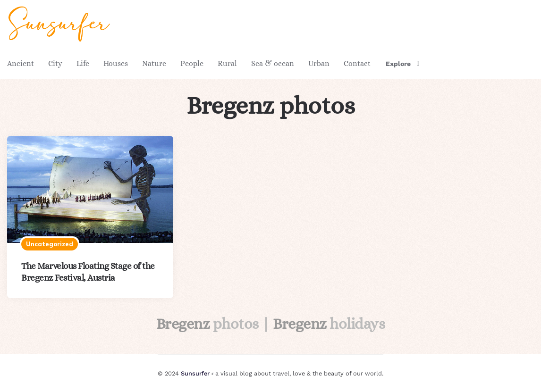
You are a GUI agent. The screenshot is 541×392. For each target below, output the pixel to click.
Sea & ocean (273, 63)
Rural (227, 63)
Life (83, 63)
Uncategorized (50, 244)
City (55, 63)
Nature (154, 63)
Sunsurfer (195, 373)
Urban (319, 63)
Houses (116, 63)
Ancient (21, 63)
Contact (357, 63)
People (192, 63)
